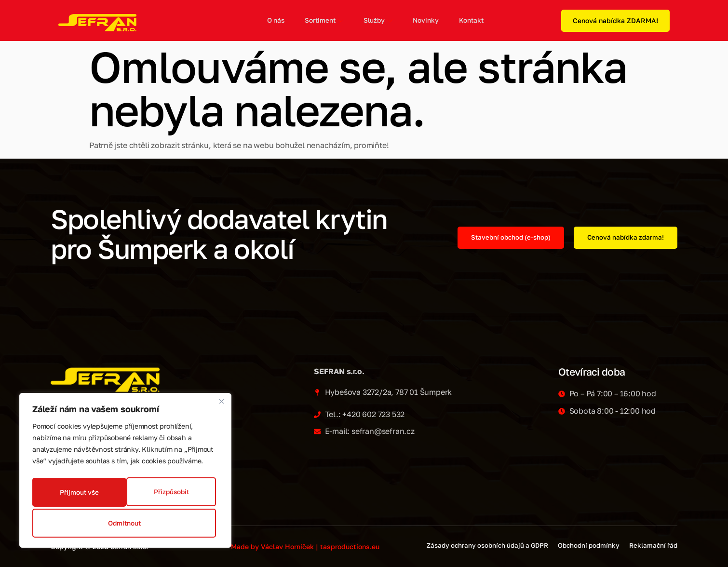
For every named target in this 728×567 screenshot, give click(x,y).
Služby (377, 21)
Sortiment (323, 21)
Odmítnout (171, 494)
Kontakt (470, 20)
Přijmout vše (125, 523)
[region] (125, 473)
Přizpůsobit (77, 494)
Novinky (424, 20)
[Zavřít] (221, 406)
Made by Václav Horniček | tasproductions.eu (305, 547)
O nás (274, 20)
